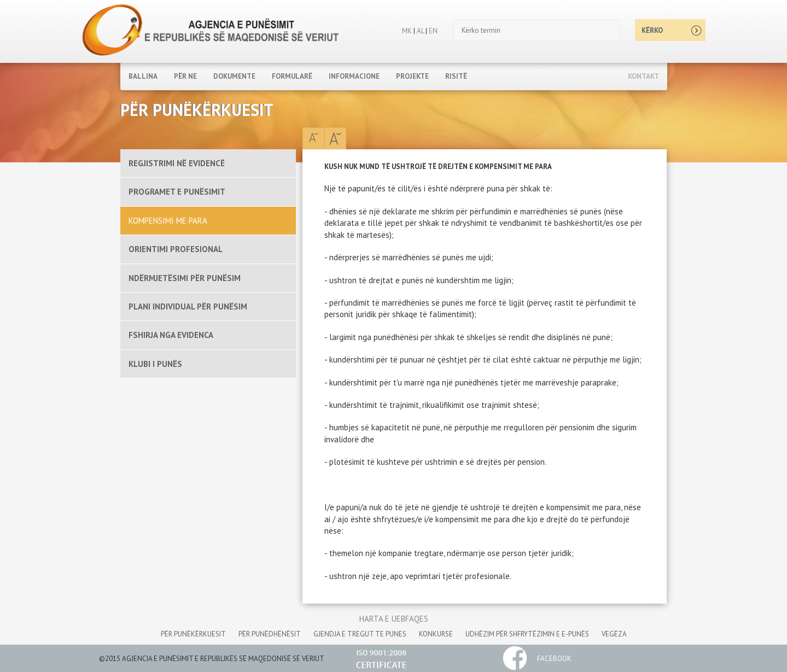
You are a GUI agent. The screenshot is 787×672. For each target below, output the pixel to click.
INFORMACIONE (354, 76)
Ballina (143, 76)
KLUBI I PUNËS (155, 364)
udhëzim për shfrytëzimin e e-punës (527, 634)
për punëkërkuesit (193, 634)
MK (407, 31)
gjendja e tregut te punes (360, 634)
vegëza (614, 634)
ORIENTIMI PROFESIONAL (176, 249)
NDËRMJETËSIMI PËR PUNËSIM (185, 278)
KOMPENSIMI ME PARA (168, 221)
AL (419, 31)
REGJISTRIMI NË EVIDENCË (177, 163)
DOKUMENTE (234, 76)
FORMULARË (292, 76)
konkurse (436, 634)
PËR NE (185, 76)
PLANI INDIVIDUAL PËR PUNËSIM (188, 306)
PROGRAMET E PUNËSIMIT (177, 192)
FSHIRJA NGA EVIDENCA (171, 335)
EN (433, 31)
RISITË (456, 76)
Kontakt (643, 76)
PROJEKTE (412, 76)
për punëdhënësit (270, 634)
